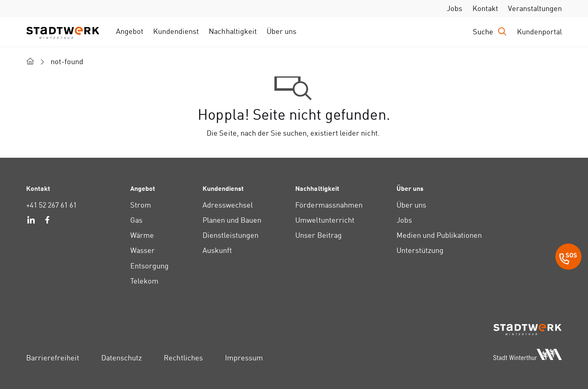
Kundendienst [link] (176, 31)
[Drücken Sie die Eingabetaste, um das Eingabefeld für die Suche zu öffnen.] (490, 32)
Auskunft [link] (217, 250)
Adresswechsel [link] (228, 205)
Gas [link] (136, 220)
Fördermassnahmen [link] (329, 205)
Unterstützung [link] (420, 250)
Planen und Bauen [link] (232, 220)
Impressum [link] (244, 358)
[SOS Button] (568, 258)
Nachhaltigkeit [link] (233, 31)
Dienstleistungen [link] (231, 235)
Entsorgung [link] (149, 266)
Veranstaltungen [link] (535, 8)
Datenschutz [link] (121, 358)
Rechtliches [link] (183, 358)
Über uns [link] (282, 31)
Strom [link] (141, 205)
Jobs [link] (454, 8)
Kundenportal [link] (539, 32)
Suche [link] (483, 32)
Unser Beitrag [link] (318, 235)
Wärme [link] (142, 235)
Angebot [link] (130, 31)
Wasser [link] (143, 250)
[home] (30, 61)
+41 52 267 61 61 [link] (51, 205)
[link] (31, 221)
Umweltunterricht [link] (325, 220)
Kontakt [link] (485, 8)
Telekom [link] (144, 281)
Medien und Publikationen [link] (439, 235)
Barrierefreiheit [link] (53, 358)
